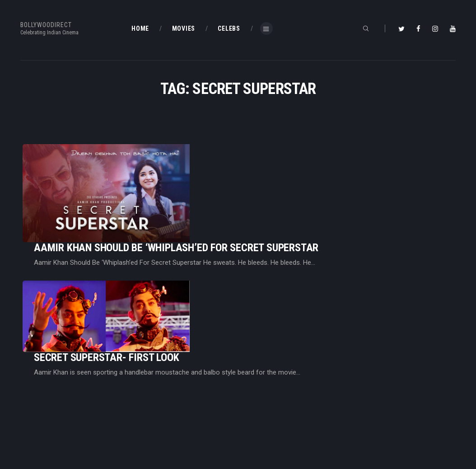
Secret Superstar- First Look (219, 241)
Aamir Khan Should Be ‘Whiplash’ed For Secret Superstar (289, 170)
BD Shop (256, 408)
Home (140, 393)
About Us (145, 422)
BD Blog (142, 408)
